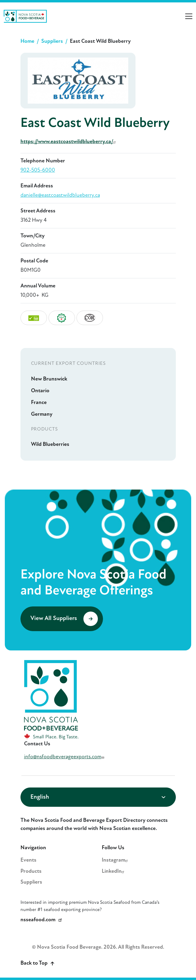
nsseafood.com (42, 920)
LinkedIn (114, 871)
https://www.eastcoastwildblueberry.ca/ (69, 142)
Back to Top (37, 963)
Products (31, 871)
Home (27, 41)
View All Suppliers (64, 619)
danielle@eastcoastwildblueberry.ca (60, 195)
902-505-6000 (38, 170)
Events (28, 860)
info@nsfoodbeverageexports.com (65, 757)
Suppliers (52, 41)
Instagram (116, 860)
